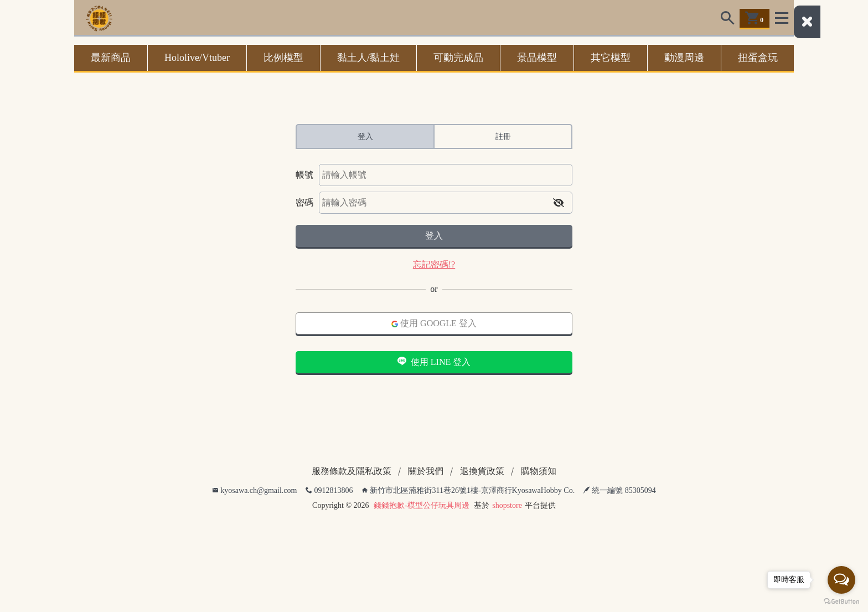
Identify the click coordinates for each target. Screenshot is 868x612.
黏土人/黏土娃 (368, 58)
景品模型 (537, 58)
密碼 (304, 202)
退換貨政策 (482, 471)
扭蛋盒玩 (758, 58)
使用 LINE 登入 (434, 362)
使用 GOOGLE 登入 (434, 323)
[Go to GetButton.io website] (841, 601)
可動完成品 (458, 58)
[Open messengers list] (841, 580)
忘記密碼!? (434, 264)
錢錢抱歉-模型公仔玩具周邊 (422, 505)
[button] (559, 203)
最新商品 (111, 58)
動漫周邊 (684, 58)
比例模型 (283, 58)
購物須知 (539, 471)
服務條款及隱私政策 (352, 471)
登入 (434, 236)
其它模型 (611, 58)
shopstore (507, 505)
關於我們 (426, 471)
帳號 (304, 175)
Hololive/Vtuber (197, 58)
